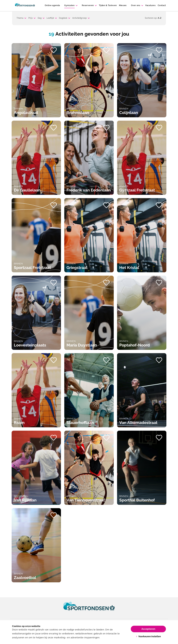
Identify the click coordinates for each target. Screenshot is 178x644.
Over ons (136, 5)
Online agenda (52, 5)
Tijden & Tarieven (108, 5)
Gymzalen (69, 5)
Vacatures (150, 5)
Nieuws (123, 5)
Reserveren (88, 5)
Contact (162, 5)
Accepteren (148, 629)
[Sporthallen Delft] (25, 6)
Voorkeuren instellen (148, 636)
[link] (89, 608)
